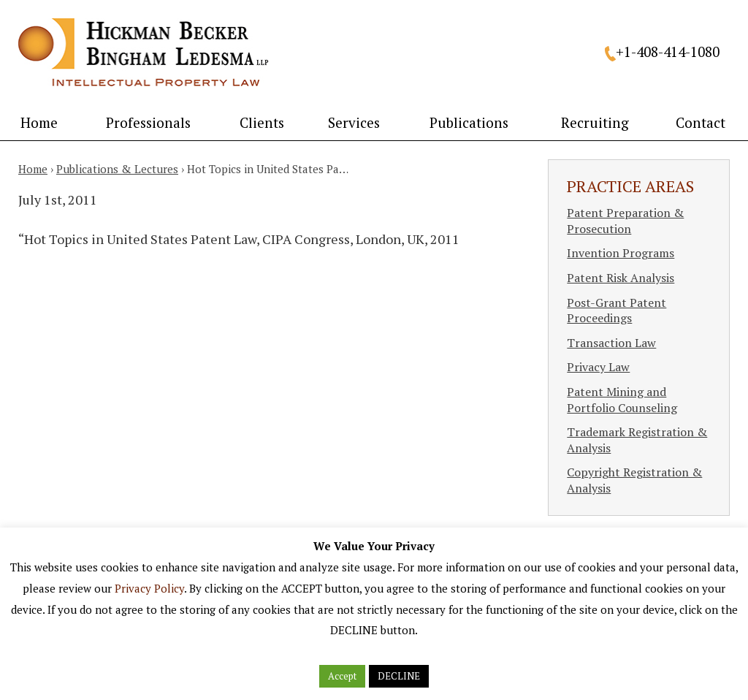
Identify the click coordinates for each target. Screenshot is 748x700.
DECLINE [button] (399, 676)
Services (354, 122)
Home (39, 122)
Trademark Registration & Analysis (637, 440)
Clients (262, 122)
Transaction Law (611, 343)
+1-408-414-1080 (668, 52)
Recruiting (595, 122)
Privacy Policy (149, 588)
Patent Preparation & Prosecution (625, 221)
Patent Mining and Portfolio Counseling (622, 400)
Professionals (148, 122)
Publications (469, 122)
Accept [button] (342, 676)
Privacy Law (598, 367)
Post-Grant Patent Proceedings (617, 311)
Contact (701, 122)
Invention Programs (621, 253)
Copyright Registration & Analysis (634, 480)
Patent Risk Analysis (621, 278)
